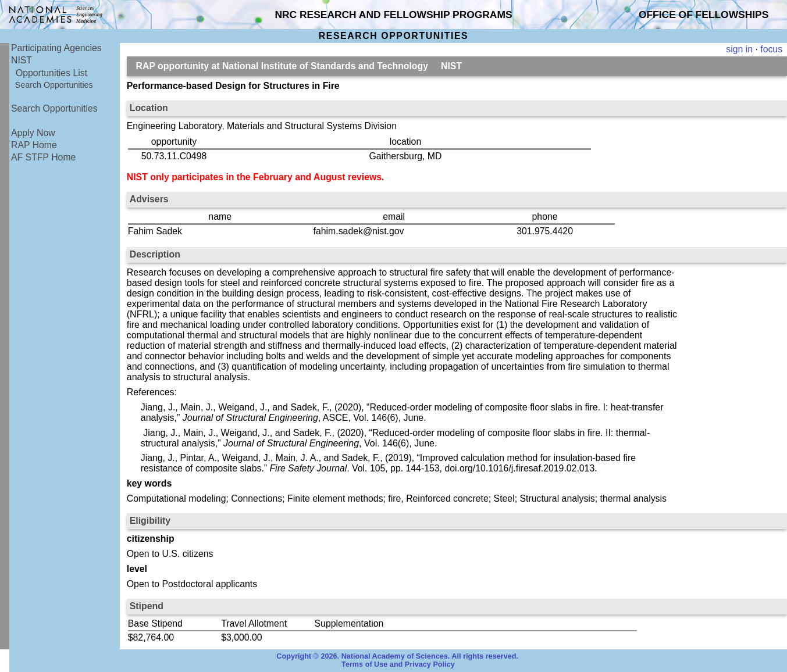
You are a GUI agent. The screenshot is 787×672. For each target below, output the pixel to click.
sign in (739, 49)
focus (771, 49)
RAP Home (34, 145)
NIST (22, 60)
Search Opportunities (54, 85)
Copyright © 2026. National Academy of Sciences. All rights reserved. (397, 656)
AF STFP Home (43, 157)
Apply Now (33, 133)
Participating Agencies (56, 48)
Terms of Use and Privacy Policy (398, 664)
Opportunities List (51, 73)
